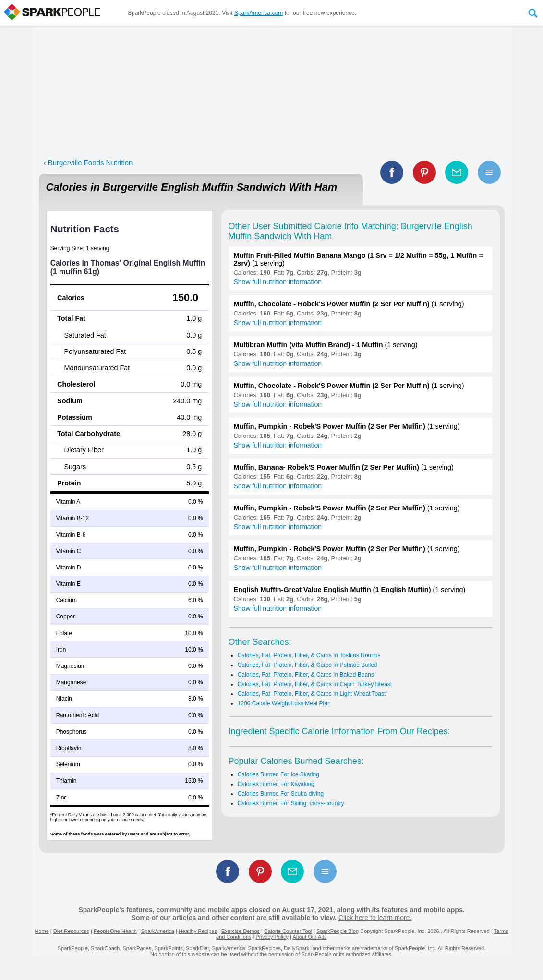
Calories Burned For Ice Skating (278, 774)
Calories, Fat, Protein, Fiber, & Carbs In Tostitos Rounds (309, 655)
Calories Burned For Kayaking (276, 784)
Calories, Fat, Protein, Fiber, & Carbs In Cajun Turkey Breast (315, 684)
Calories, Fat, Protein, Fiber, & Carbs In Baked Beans (306, 675)
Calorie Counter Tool (288, 931)
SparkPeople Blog (338, 931)
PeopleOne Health (115, 931)
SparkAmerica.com (259, 13)
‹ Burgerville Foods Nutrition (88, 163)
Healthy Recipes (198, 931)
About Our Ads (310, 937)
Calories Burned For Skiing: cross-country (291, 803)
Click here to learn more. (375, 918)
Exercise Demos (241, 931)
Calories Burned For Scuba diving (281, 794)
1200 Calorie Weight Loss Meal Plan (284, 703)
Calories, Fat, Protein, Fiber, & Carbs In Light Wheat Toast (312, 694)
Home (42, 931)
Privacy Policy (272, 937)
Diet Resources (71, 931)
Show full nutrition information (278, 282)
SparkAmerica (158, 931)
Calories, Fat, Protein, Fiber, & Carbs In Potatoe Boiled (308, 665)
